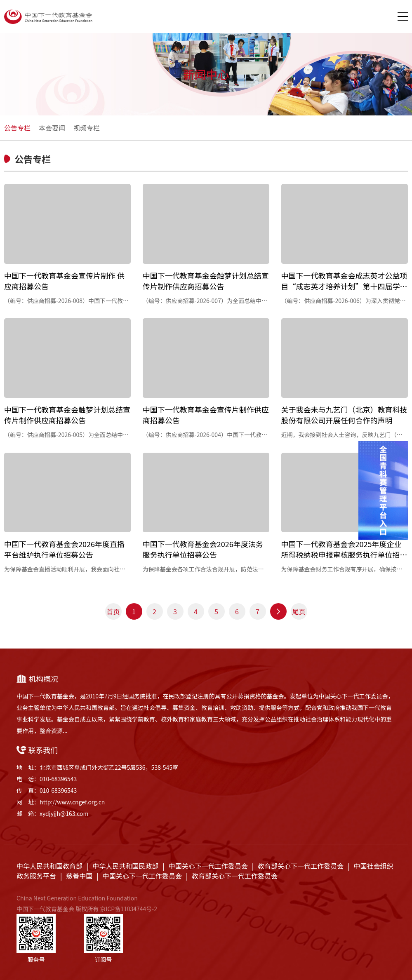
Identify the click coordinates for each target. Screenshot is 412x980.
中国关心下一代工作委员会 (208, 866)
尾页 (299, 611)
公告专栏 (17, 128)
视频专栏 (87, 128)
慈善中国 (79, 876)
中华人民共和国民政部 (125, 866)
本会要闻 (52, 128)
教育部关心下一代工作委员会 (301, 866)
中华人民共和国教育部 (49, 866)
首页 (113, 611)
